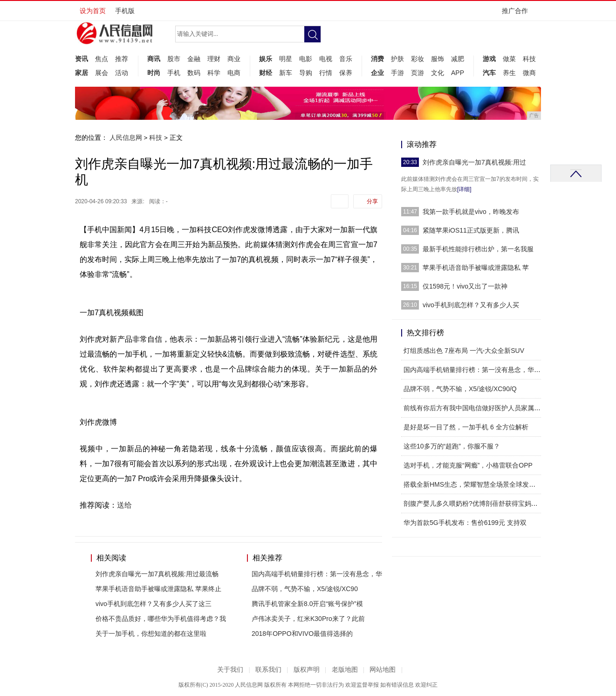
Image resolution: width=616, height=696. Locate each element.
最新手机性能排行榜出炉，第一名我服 (478, 249)
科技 (529, 59)
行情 (326, 73)
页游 (418, 73)
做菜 (509, 59)
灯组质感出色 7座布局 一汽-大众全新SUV (464, 351)
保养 (346, 73)
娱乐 (266, 59)
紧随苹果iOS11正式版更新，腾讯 (471, 230)
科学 (214, 73)
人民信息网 (126, 138)
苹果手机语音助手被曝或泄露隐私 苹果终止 (158, 589)
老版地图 (345, 670)
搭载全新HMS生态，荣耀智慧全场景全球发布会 (473, 484)
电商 (234, 73)
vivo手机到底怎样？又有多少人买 (471, 305)
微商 (529, 73)
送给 (124, 505)
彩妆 (418, 59)
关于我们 (230, 670)
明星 (286, 59)
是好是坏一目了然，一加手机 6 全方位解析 (466, 427)
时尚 (154, 73)
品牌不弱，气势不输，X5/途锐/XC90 (305, 589)
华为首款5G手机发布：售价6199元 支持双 (465, 523)
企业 (377, 73)
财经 (266, 73)
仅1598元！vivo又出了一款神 (465, 286)
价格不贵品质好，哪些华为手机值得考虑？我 (161, 619)
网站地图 (383, 670)
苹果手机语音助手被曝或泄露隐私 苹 (476, 268)
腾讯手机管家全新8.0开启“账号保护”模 (307, 604)
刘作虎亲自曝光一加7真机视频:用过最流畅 (157, 574)
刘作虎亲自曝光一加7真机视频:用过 (474, 162)
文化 (438, 73)
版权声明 (307, 670)
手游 (397, 73)
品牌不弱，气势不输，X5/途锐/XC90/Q (460, 389)
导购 (306, 73)
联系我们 (268, 670)
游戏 (489, 59)
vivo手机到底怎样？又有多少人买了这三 (154, 604)
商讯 (154, 59)
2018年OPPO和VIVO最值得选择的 (302, 634)
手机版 (125, 11)
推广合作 (518, 14)
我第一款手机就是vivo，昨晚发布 (471, 212)
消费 (377, 59)
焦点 (102, 59)
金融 (194, 59)
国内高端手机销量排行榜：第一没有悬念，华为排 (475, 370)
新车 (286, 73)
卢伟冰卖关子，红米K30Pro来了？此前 (308, 619)
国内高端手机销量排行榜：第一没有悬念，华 (317, 574)
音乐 (346, 59)
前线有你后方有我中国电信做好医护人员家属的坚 (475, 408)
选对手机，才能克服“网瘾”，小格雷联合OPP (468, 465)
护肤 (397, 59)
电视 (326, 59)
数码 (194, 73)
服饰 (438, 59)
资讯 (82, 59)
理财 (214, 59)
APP (458, 73)
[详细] (464, 189)
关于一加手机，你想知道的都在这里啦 (151, 634)
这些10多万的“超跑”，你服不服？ (452, 446)
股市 (174, 59)
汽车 (489, 73)
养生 (509, 73)
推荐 (122, 59)
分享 (372, 201)
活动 (122, 73)
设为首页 (93, 11)
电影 (306, 59)
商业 (234, 59)
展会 (102, 73)
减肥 (458, 59)
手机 (174, 73)
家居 (82, 73)
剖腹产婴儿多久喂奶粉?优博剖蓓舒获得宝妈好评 (474, 503)
